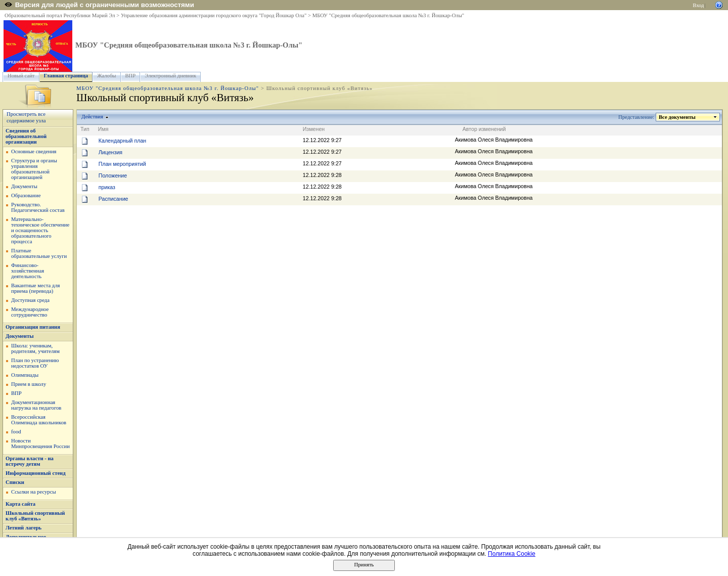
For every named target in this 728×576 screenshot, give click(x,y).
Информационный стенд (36, 473)
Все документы (677, 117)
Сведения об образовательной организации (26, 136)
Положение (113, 175)
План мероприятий (122, 164)
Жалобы (106, 76)
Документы (24, 186)
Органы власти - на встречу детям (30, 461)
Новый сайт (21, 76)
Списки (15, 482)
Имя (103, 129)
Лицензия (110, 152)
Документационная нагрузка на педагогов (36, 405)
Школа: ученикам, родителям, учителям (35, 348)
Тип (85, 129)
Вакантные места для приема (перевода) (36, 288)
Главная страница (66, 76)
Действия (93, 117)
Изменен (314, 129)
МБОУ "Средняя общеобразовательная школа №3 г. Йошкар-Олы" (388, 15)
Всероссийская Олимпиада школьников (39, 420)
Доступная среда (30, 300)
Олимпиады (25, 375)
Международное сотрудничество (30, 312)
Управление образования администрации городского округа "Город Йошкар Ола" (214, 15)
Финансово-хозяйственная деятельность (28, 271)
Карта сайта (20, 504)
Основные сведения (34, 151)
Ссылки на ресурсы (34, 492)
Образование (26, 195)
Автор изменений (484, 129)
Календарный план (123, 141)
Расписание (113, 199)
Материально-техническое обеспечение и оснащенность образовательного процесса (40, 230)
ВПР (131, 76)
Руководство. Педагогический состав (38, 207)
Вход (698, 5)
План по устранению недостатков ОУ (35, 363)
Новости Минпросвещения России (40, 444)
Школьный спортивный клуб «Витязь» (35, 516)
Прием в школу (29, 384)
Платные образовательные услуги (39, 253)
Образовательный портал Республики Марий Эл (60, 15)
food (16, 432)
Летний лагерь (24, 528)
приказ (107, 187)
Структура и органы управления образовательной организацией (34, 169)
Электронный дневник (170, 76)
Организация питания (33, 327)
